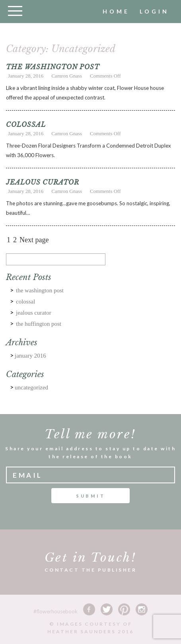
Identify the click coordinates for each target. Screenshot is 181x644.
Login (154, 11)
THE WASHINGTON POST (53, 67)
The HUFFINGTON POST (39, 324)
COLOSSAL (26, 125)
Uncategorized (31, 387)
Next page (34, 240)
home (116, 11)
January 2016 (30, 356)
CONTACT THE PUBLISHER (91, 570)
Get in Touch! (91, 557)
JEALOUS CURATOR (43, 182)
